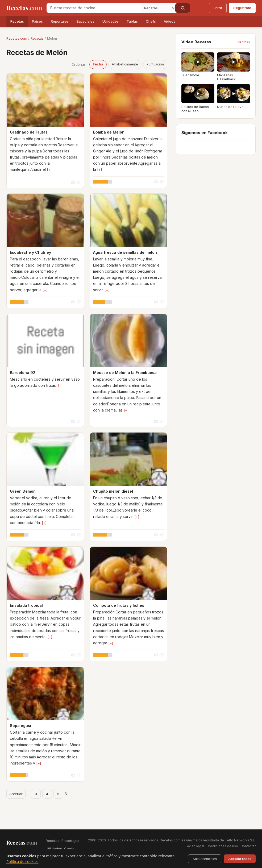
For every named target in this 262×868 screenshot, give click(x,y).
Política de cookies (22, 861)
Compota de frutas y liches (119, 605)
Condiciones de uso (222, 846)
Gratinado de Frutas (29, 132)
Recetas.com (17, 38)
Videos (170, 21)
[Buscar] (183, 8)
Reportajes (60, 21)
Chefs (151, 21)
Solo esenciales (205, 859)
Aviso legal (196, 846)
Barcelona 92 (23, 373)
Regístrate (242, 8)
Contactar (248, 846)
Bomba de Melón (109, 132)
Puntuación (155, 64)
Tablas (132, 21)
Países (37, 21)
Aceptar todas (240, 859)
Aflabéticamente (125, 64)
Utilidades (111, 21)
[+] (49, 169)
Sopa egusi (20, 726)
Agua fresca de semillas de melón (125, 252)
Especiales (86, 21)
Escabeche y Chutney (30, 252)
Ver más (244, 42)
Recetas (17, 21)
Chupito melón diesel (113, 491)
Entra (218, 8)
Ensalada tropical (26, 605)
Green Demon (23, 491)
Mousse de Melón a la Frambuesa (125, 373)
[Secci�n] (158, 8)
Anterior (16, 794)
